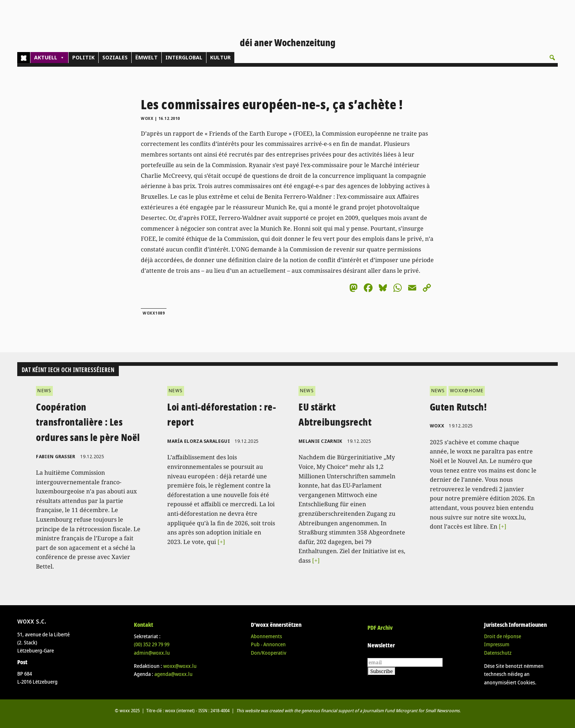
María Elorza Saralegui (199, 441)
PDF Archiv (380, 628)
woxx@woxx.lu (180, 666)
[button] (552, 58)
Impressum (497, 644)
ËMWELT (147, 57)
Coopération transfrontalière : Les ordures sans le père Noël (88, 422)
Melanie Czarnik (321, 441)
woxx (148, 118)
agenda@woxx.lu (173, 674)
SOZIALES (115, 57)
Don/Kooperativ (269, 653)
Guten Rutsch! (458, 407)
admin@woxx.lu (152, 653)
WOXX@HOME (467, 391)
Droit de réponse (503, 636)
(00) (152, 644)
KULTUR (220, 57)
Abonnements (266, 636)
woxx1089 (154, 313)
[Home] (24, 58)
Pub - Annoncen (268, 644)
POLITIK (83, 57)
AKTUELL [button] (49, 58)
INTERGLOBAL (184, 57)
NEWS (44, 391)
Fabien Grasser (56, 457)
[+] (221, 542)
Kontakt (144, 625)
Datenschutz (498, 653)
